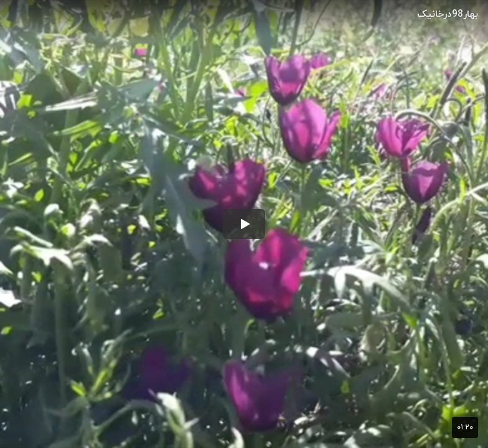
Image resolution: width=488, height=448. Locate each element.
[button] (244, 224)
